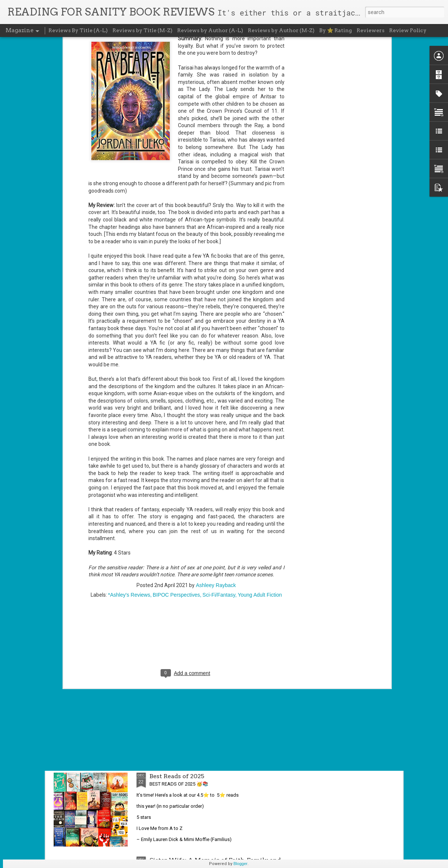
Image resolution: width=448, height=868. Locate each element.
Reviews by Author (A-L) (210, 30)
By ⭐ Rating (336, 30)
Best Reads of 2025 (177, 776)
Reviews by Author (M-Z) (281, 30)
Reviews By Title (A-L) (78, 30)
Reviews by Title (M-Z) (142, 30)
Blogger (240, 864)
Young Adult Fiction (260, 496)
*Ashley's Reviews (129, 496)
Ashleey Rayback (216, 487)
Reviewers (370, 30)
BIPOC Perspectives (176, 496)
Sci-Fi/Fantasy (219, 496)
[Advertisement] (186, 544)
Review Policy (408, 30)
